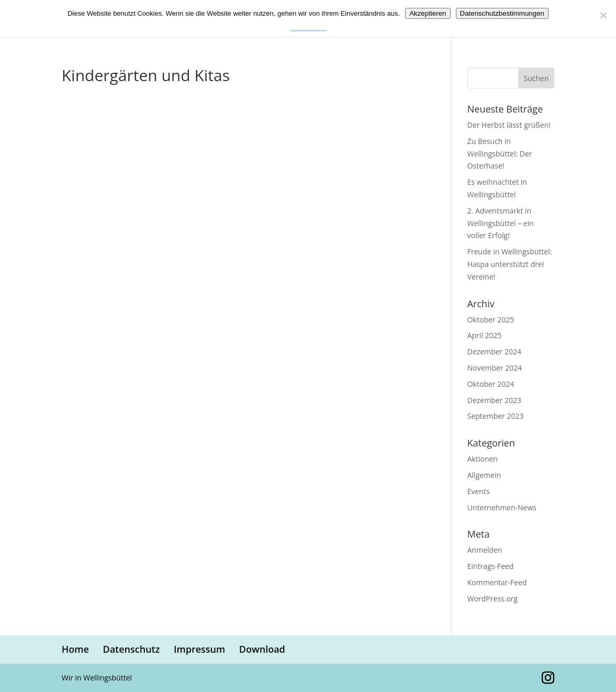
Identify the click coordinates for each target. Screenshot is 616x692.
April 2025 (485, 335)
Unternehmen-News (502, 507)
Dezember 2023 (494, 400)
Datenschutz (131, 649)
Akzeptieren (428, 13)
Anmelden (485, 550)
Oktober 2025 (491, 320)
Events (479, 491)
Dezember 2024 (494, 351)
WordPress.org (492, 599)
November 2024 (495, 368)
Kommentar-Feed (497, 582)
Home (75, 649)
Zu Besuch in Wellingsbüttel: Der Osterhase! (500, 154)
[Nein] (603, 15)
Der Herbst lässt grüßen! (509, 125)
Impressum (199, 649)
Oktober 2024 (491, 384)
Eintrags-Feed (491, 566)
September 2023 (496, 416)
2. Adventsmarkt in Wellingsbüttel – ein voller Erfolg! (501, 223)
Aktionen (483, 459)
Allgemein (484, 475)
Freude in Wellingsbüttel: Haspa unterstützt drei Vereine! (510, 264)
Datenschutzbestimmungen (502, 13)
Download (262, 649)
